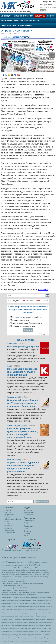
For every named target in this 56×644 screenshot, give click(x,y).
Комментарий (14, 397)
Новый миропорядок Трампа (23, 347)
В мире (7, 517)
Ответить (28, 330)
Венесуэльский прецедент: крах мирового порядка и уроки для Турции (22, 372)
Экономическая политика (23, 326)
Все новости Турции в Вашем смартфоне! (19, 557)
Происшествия (9, 25)
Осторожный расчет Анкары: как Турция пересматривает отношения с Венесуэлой (23, 403)
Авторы (27, 523)
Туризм (50, 16)
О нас (26, 529)
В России (8, 512)
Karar (10, 366)
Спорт (7, 521)
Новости (17, 16)
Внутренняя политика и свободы (26, 317)
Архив (26, 535)
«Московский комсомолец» (13, 565)
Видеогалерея (10, 532)
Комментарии (25, 25)
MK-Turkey (43, 290)
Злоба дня (8, 528)
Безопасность (32, 21)
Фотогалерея (9, 530)
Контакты (27, 531)
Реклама (27, 533)
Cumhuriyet (13, 344)
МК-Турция (6, 16)
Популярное (9, 515)
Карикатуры (28, 515)
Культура (18, 21)
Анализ (7, 524)
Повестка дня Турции (17, 425)
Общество (40, 16)
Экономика (7, 21)
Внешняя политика (20, 320)
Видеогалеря (29, 512)
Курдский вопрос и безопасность (26, 323)
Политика (28, 16)
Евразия (8, 510)
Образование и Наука (13, 519)
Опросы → (43, 334)
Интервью (8, 526)
